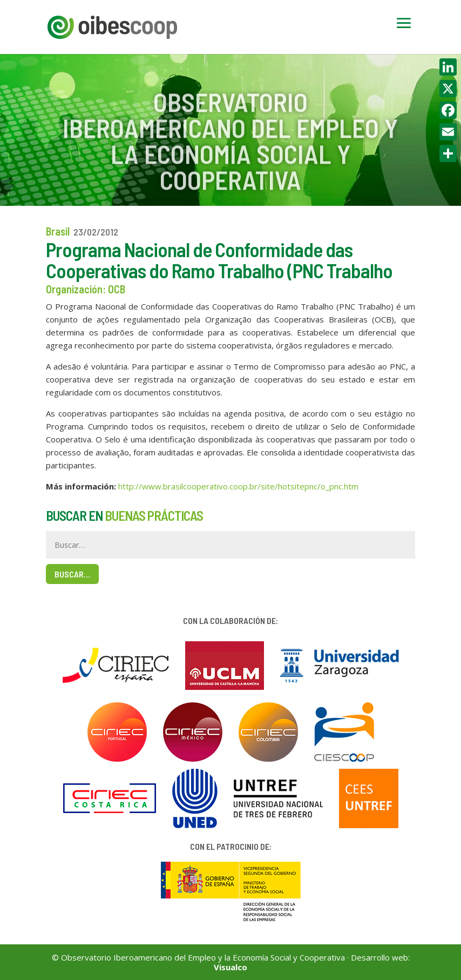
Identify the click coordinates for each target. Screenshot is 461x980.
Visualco (231, 967)
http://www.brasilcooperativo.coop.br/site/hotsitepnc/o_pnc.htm (238, 486)
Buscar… (72, 574)
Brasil (58, 231)
